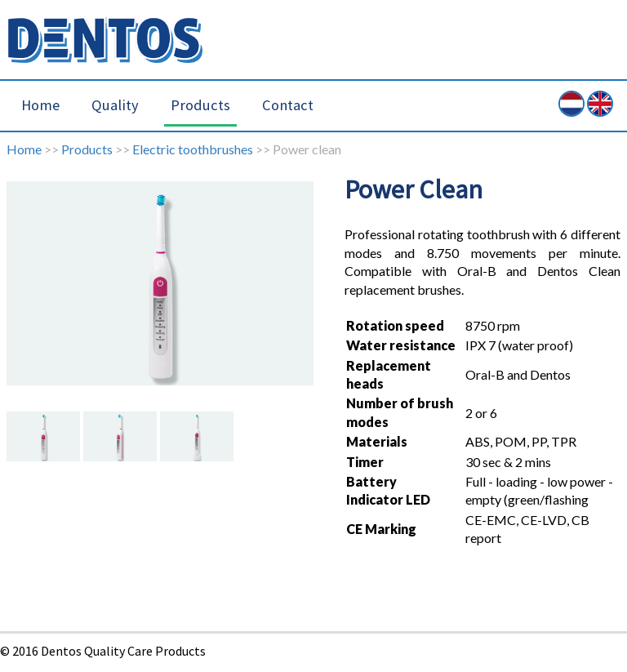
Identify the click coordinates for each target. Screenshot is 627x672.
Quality (115, 105)
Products (200, 105)
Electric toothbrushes (193, 149)
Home (40, 105)
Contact (288, 105)
